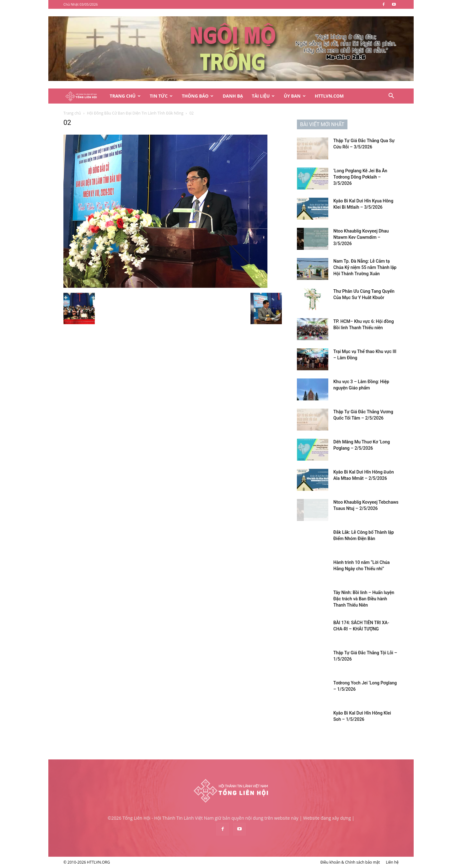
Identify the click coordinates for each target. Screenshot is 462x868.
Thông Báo (198, 96)
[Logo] (84, 96)
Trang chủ (72, 113)
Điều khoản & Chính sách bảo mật (350, 862)
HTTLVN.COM (329, 96)
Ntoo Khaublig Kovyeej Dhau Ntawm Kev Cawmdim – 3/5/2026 (361, 237)
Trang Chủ (125, 96)
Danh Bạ (233, 96)
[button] (391, 96)
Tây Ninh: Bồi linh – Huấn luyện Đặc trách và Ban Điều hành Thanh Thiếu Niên (364, 599)
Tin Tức (161, 96)
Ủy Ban (295, 96)
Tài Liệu (263, 96)
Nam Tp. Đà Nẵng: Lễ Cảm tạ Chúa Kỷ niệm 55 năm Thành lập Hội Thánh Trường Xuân (365, 267)
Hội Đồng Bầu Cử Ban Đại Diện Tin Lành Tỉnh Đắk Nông (135, 113)
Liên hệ (392, 862)
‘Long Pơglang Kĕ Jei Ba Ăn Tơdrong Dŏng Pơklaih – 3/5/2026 (360, 177)
